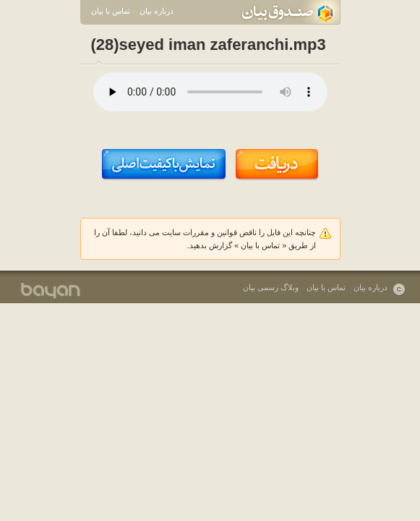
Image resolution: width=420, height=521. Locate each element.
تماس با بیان (111, 11)
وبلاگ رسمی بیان (271, 287)
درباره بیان (157, 11)
